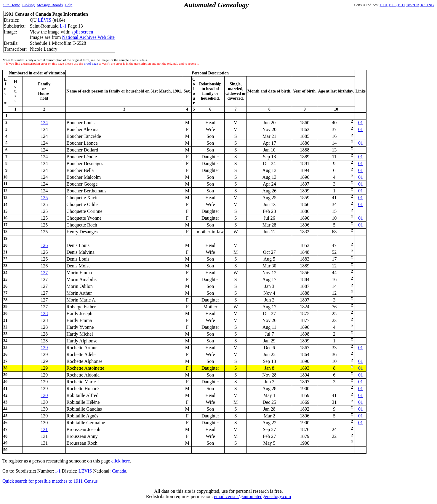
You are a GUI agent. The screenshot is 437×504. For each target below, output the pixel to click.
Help (68, 5)
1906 (393, 5)
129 (44, 348)
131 (44, 429)
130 (44, 395)
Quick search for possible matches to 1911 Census (50, 481)
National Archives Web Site (88, 37)
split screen (82, 32)
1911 (401, 5)
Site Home (12, 5)
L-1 (63, 26)
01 (361, 123)
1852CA (413, 5)
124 (44, 123)
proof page (91, 63)
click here (121, 461)
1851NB (427, 5)
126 (44, 245)
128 (44, 314)
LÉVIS (45, 20)
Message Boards (50, 5)
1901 (384, 5)
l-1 (58, 471)
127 (44, 273)
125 (44, 198)
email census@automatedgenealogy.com (252, 496)
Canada (119, 471)
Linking (28, 5)
